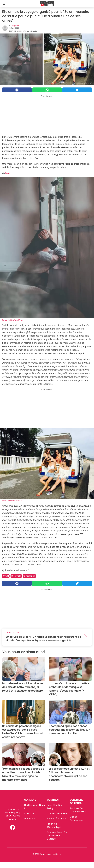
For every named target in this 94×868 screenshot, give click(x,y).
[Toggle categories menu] (4, 4)
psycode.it (30, 819)
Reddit (8, 173)
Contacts (29, 813)
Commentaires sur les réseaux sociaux (57, 836)
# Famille (16, 576)
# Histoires (29, 576)
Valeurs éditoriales (57, 819)
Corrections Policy (57, 813)
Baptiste (16, 25)
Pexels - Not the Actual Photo (13, 320)
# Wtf (6, 576)
